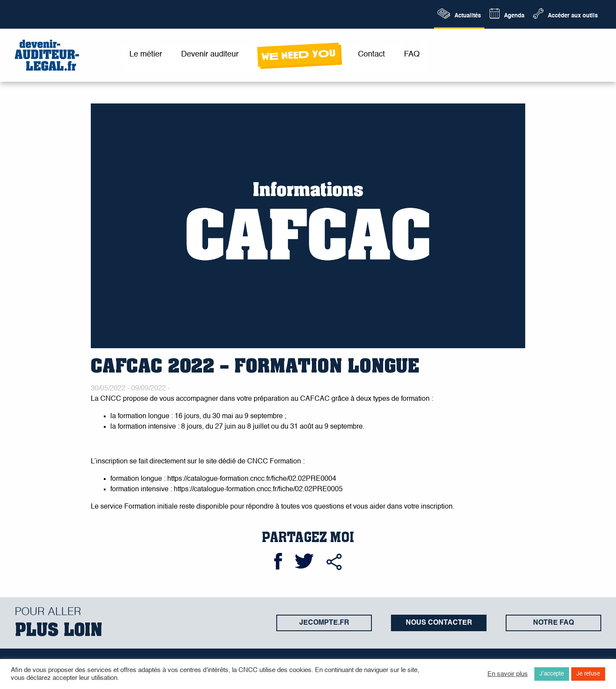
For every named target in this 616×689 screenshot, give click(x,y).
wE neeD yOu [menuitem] (298, 55)
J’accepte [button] (552, 674)
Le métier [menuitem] (146, 54)
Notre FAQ (553, 623)
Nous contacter (439, 623)
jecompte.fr (324, 623)
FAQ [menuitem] (412, 54)
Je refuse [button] (588, 674)
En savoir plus (508, 674)
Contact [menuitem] (371, 54)
